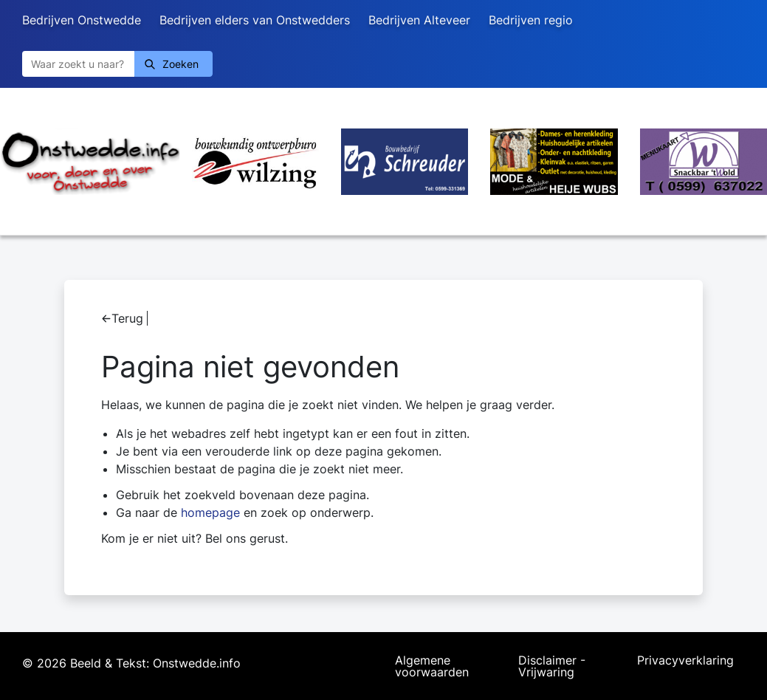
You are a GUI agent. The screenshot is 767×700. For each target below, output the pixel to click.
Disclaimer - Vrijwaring (552, 666)
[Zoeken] (78, 64)
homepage (210, 512)
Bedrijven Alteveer (419, 20)
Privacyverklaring (685, 661)
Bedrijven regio (531, 20)
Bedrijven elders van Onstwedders (255, 20)
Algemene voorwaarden (432, 666)
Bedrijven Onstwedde (82, 20)
